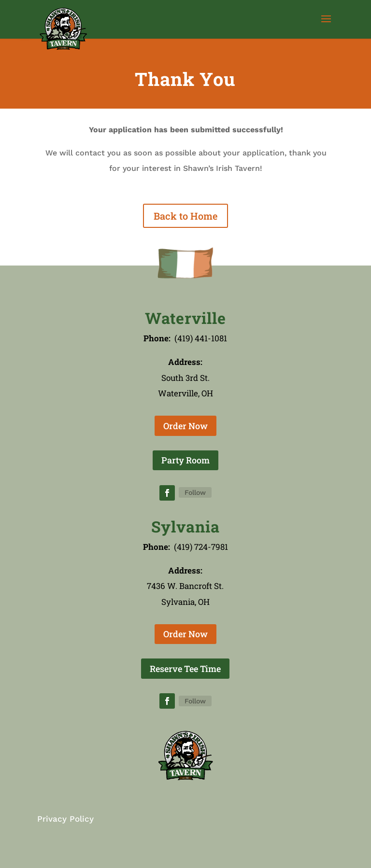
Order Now (185, 426)
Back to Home (185, 216)
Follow (195, 492)
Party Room (185, 460)
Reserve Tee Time (185, 669)
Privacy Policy (65, 819)
